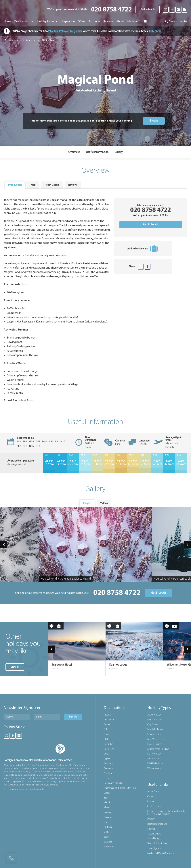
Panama (108, 817)
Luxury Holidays (155, 744)
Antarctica (109, 720)
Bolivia (107, 729)
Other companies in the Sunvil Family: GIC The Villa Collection (166, 813)
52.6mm (157, 463)
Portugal (108, 827)
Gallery (119, 152)
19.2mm (61, 463)
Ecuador (108, 774)
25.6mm (73, 463)
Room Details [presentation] (52, 185)
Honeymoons (154, 734)
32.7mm (49, 463)
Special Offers (154, 834)
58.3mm (121, 463)
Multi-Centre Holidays (158, 749)
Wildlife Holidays (156, 764)
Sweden (108, 842)
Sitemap (151, 829)
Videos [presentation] (104, 503)
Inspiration (68, 21)
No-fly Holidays (155, 754)
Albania (107, 715)
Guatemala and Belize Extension (120, 788)
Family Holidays (155, 729)
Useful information (97, 152)
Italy (106, 798)
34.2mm (181, 463)
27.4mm (85, 463)
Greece (107, 793)
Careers (151, 796)
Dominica (109, 769)
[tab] (15, 185)
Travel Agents (154, 848)
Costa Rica (109, 749)
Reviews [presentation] (73, 185)
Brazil (106, 734)
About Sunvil (154, 792)
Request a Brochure (157, 824)
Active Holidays (155, 715)
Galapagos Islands (113, 783)
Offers (82, 21)
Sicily (106, 832)
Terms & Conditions (157, 843)
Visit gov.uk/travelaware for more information (24, 789)
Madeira (108, 803)
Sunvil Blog (153, 839)
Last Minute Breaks (157, 739)
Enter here (155, 31)
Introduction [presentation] (15, 185)
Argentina (109, 725)
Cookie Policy (154, 806)
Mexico (107, 808)
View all (15, 667)
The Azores (109, 847)
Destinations (24, 21)
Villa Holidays (154, 759)
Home (7, 21)
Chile (106, 739)
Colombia (108, 744)
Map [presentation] (33, 185)
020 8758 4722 (111, 10)
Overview (74, 152)
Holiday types (48, 21)
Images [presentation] (87, 503)
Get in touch (148, 9)
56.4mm (145, 463)
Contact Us (153, 801)
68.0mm (133, 463)
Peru (106, 822)
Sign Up (73, 717)
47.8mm (109, 463)
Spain (107, 837)
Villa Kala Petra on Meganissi (65, 31)
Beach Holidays (155, 720)
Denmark (108, 764)
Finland (27, 40)
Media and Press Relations (161, 853)
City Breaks (153, 725)
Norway (108, 813)
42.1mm (169, 463)
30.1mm (97, 463)
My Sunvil (133, 21)
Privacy (151, 819)
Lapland (36, 40)
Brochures (94, 21)
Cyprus (107, 759)
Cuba (106, 754)
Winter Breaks (154, 769)
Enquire (154, 121)
